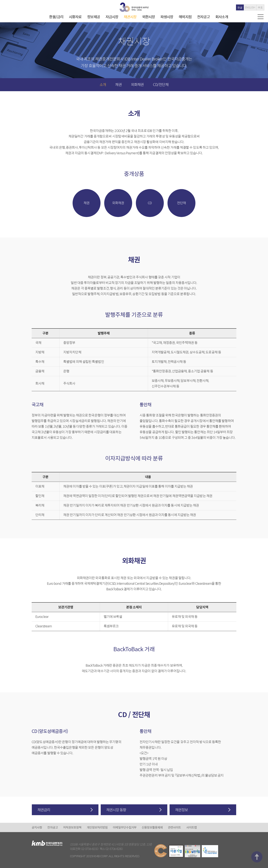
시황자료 (75, 17)
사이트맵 (192, 827)
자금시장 (112, 17)
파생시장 (167, 17)
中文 (256, 8)
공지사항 (37, 827)
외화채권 (137, 84)
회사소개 (222, 17)
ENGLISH (246, 8)
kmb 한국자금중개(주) (134, 7)
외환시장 (149, 17)
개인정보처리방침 (97, 827)
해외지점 (185, 17)
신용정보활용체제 (152, 827)
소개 (103, 84)
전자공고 (203, 17)
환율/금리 (56, 17)
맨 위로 (257, 812)
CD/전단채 (161, 84)
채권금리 (44, 810)
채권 (118, 84)
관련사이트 (174, 827)
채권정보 (181, 810)
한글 (236, 8)
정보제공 (93, 17)
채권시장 (130, 17)
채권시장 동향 (116, 810)
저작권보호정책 (72, 827)
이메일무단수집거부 (125, 827)
